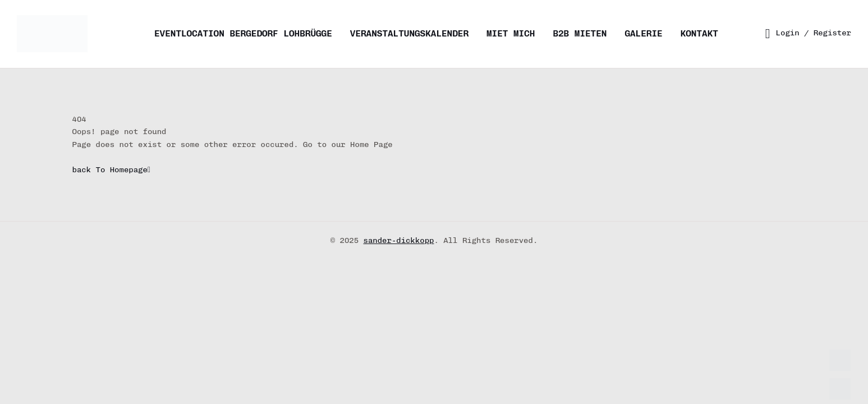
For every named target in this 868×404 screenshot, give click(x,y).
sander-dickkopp (399, 240)
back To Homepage (112, 170)
